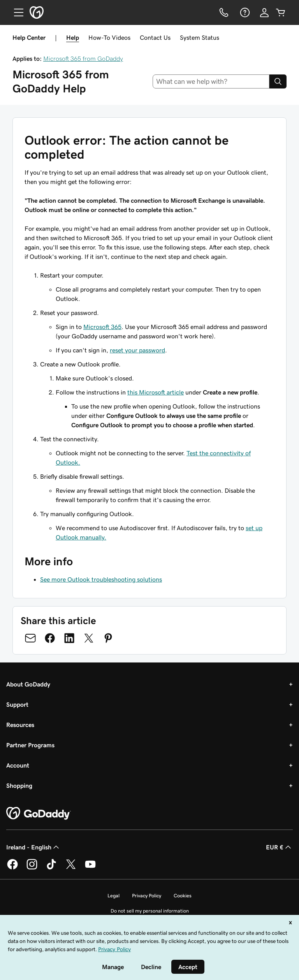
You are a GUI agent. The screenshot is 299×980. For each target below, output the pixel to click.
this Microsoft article (156, 392)
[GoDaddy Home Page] (39, 814)
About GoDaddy (28, 684)
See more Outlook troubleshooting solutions (101, 579)
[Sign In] (264, 12)
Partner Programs (30, 745)
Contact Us (155, 37)
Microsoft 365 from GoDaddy (83, 58)
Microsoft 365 (102, 327)
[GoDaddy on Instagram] (32, 868)
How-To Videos (109, 37)
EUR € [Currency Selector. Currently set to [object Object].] (279, 847)
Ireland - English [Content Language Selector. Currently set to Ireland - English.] (33, 847)
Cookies (183, 896)
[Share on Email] (30, 638)
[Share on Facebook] (50, 638)
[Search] (278, 81)
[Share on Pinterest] (108, 638)
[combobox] (211, 81)
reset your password (137, 350)
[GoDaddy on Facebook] (12, 868)
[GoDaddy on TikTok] (51, 868)
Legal (113, 896)
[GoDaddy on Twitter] (71, 868)
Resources (20, 725)
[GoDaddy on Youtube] (90, 868)
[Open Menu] (16, 12)
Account (18, 765)
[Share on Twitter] (89, 638)
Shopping (19, 785)
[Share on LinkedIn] (69, 638)
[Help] (244, 12)
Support (17, 704)
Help (73, 37)
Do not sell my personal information (150, 911)
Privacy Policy (147, 896)
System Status (200, 37)
